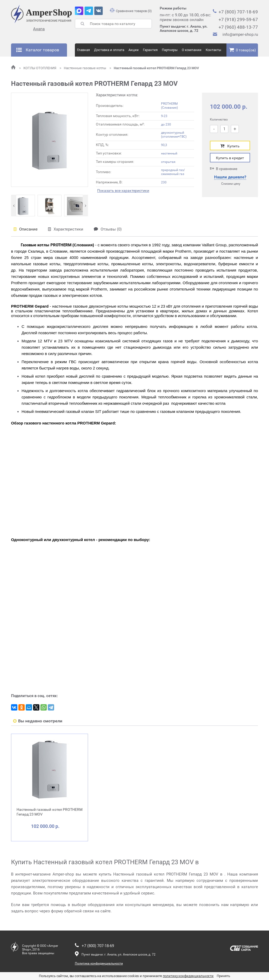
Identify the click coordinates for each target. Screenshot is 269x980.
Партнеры (170, 50)
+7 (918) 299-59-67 (238, 19)
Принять (223, 976)
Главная (83, 50)
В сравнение (224, 169)
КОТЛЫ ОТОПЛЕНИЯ (38, 68)
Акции (134, 50)
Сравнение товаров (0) (131, 11)
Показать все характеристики (123, 191)
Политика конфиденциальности (99, 963)
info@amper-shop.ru (240, 34)
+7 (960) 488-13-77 (238, 27)
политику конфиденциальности (188, 976)
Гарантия (150, 50)
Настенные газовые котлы (83, 68)
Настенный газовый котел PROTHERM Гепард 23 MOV (154, 68)
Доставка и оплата (109, 50)
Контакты (213, 50)
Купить (230, 146)
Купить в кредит (230, 158)
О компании (192, 50)
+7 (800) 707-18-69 (238, 12)
